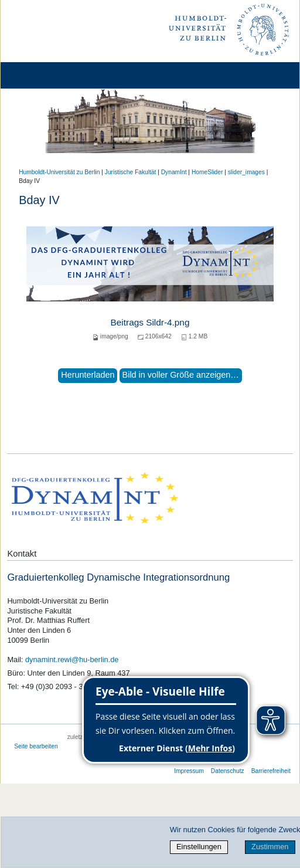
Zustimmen (270, 847)
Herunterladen (88, 375)
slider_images (246, 172)
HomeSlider (207, 172)
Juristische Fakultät (131, 172)
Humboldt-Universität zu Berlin (59, 172)
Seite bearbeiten (36, 746)
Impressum (189, 771)
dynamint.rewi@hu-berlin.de (72, 660)
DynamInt (174, 172)
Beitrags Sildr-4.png (150, 322)
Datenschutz (228, 771)
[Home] (42, 75)
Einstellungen (199, 847)
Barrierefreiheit (271, 771)
